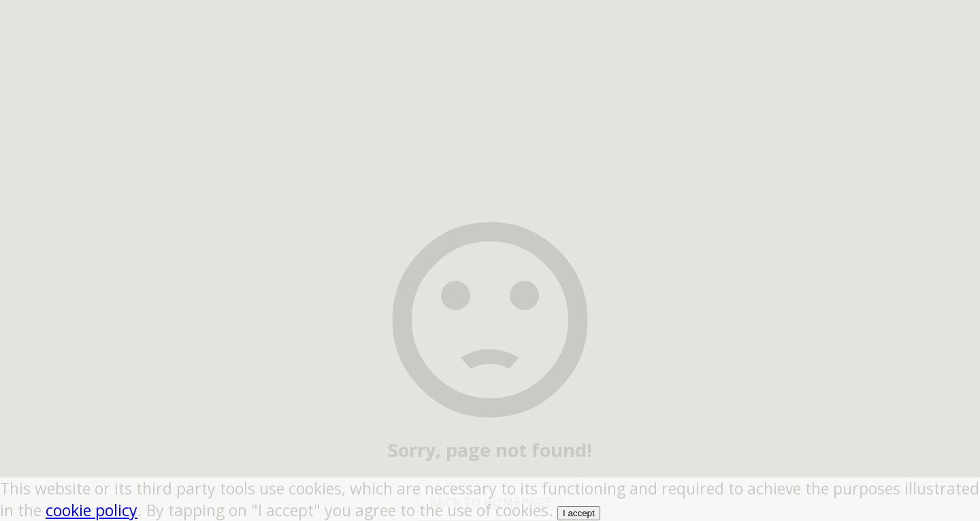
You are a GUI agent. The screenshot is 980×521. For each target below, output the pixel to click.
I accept (579, 513)
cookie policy (92, 510)
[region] (490, 85)
